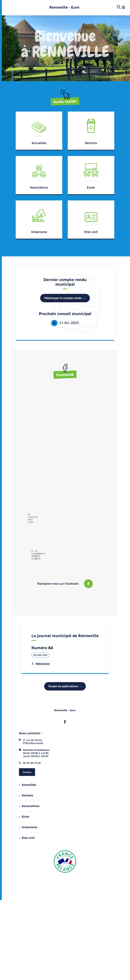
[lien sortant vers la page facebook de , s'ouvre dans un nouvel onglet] (65, 714)
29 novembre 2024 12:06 (43, 401)
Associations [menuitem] (29, 798)
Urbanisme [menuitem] (28, 820)
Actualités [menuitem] (28, 777)
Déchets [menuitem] (26, 788)
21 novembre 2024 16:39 (85, 428)
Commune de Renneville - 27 (44, 397)
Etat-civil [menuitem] (27, 830)
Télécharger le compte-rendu (65, 298)
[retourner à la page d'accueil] (64, 7)
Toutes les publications (65, 679)
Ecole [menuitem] (24, 809)
